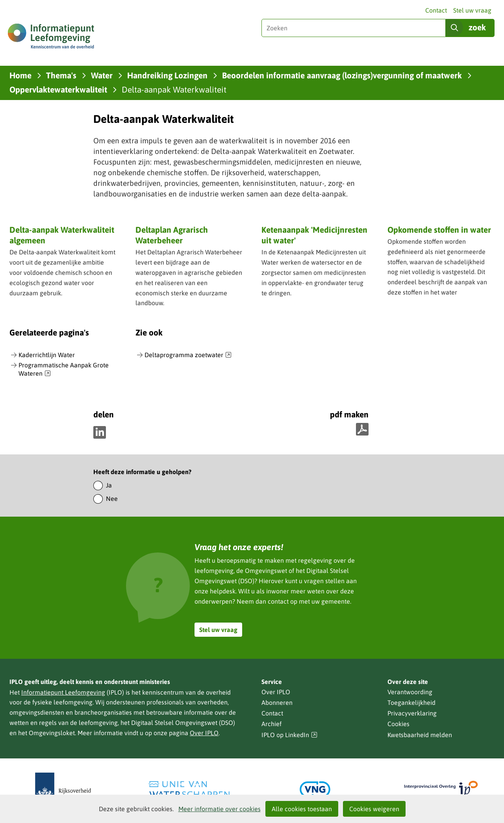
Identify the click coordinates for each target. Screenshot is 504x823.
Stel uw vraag (472, 10)
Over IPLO (204, 733)
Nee (112, 499)
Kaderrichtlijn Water (47, 355)
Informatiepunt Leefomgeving (63, 692)
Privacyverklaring (412, 713)
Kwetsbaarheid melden (420, 735)
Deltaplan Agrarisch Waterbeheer (172, 235)
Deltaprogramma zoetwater (188, 355)
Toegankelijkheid (411, 703)
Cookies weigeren (374, 809)
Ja (109, 485)
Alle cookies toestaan (302, 809)
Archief (271, 724)
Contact (436, 10)
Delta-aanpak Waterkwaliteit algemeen (62, 235)
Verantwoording (410, 692)
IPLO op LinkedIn (289, 735)
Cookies (398, 724)
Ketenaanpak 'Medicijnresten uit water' (314, 235)
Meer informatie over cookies (220, 809)
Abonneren (277, 703)
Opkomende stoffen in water (439, 230)
